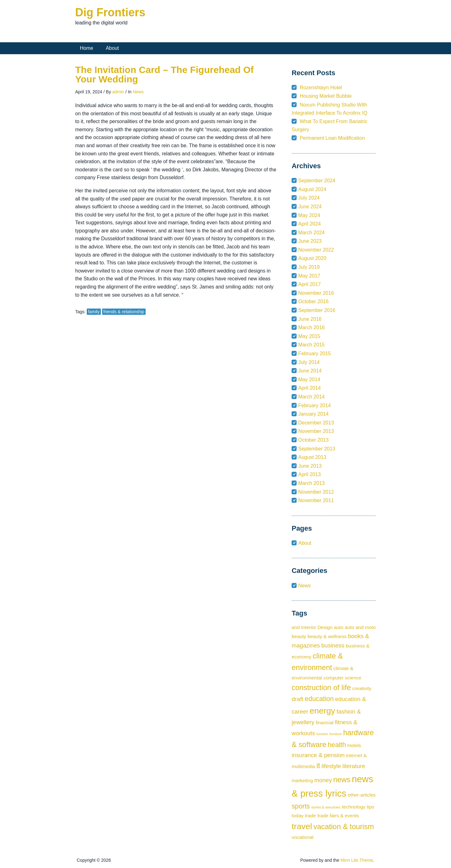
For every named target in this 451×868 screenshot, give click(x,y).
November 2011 (316, 500)
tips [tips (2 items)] (371, 807)
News (138, 92)
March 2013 (311, 483)
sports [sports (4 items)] (301, 806)
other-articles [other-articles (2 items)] (362, 795)
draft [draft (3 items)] (297, 699)
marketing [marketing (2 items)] (302, 780)
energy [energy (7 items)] (323, 711)
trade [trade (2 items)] (310, 816)
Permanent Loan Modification (332, 138)
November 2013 (316, 431)
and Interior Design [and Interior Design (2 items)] (312, 627)
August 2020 (312, 258)
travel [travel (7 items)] (302, 826)
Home (87, 48)
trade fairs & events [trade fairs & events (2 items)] (338, 816)
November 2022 (316, 250)
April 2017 (309, 284)
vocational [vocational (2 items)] (303, 837)
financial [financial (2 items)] (325, 722)
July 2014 (309, 362)
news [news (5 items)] (342, 780)
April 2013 (309, 474)
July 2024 (309, 198)
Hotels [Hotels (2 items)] (354, 745)
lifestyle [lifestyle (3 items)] (331, 766)
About (112, 48)
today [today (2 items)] (298, 816)
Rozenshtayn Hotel (321, 88)
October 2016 (313, 301)
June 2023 (310, 241)
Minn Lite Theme (357, 860)
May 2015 (309, 336)
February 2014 (314, 405)
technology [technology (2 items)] (354, 807)
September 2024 (317, 181)
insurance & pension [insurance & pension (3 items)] (318, 755)
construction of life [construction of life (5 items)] (321, 688)
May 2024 (309, 215)
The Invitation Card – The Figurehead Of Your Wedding (164, 74)
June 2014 (310, 371)
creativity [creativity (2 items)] (362, 688)
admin (118, 92)
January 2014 (313, 414)
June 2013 (310, 466)
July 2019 (309, 267)
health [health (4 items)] (337, 745)
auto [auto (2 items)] (339, 627)
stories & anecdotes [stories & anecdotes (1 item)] (326, 807)
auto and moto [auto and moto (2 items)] (360, 627)
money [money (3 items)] (323, 780)
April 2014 (309, 388)
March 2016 (311, 327)
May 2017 (309, 276)
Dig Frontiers (110, 12)
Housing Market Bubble (326, 96)
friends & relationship (124, 312)
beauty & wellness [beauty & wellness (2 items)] (327, 636)
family (94, 312)
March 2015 (311, 345)
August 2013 (312, 457)
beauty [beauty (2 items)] (299, 636)
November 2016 (316, 293)
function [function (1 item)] (322, 734)
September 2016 (317, 310)
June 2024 (310, 207)
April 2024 (309, 224)
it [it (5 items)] (318, 766)
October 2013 (313, 440)
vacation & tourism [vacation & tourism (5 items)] (344, 827)
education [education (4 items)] (319, 699)
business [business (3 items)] (333, 645)
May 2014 (309, 379)
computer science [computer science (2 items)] (342, 678)
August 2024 (312, 189)
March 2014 (311, 397)
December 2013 (316, 423)
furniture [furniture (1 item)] (336, 734)
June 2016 (310, 319)
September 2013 (317, 449)
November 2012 (316, 492)
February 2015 (314, 353)
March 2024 (311, 233)
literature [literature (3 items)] (354, 766)
